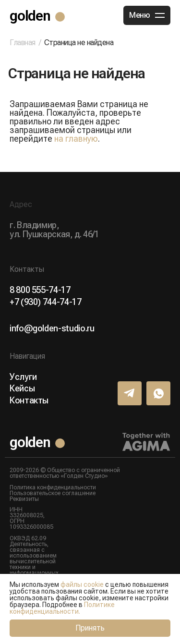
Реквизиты (24, 499)
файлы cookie (82, 584)
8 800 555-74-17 (40, 290)
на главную (76, 139)
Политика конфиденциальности (53, 487)
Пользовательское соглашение (53, 493)
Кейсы (22, 389)
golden (30, 16)
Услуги (23, 377)
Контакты (29, 401)
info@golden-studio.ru (52, 328)
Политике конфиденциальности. (62, 608)
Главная (23, 43)
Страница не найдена (79, 43)
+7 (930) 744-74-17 (46, 302)
